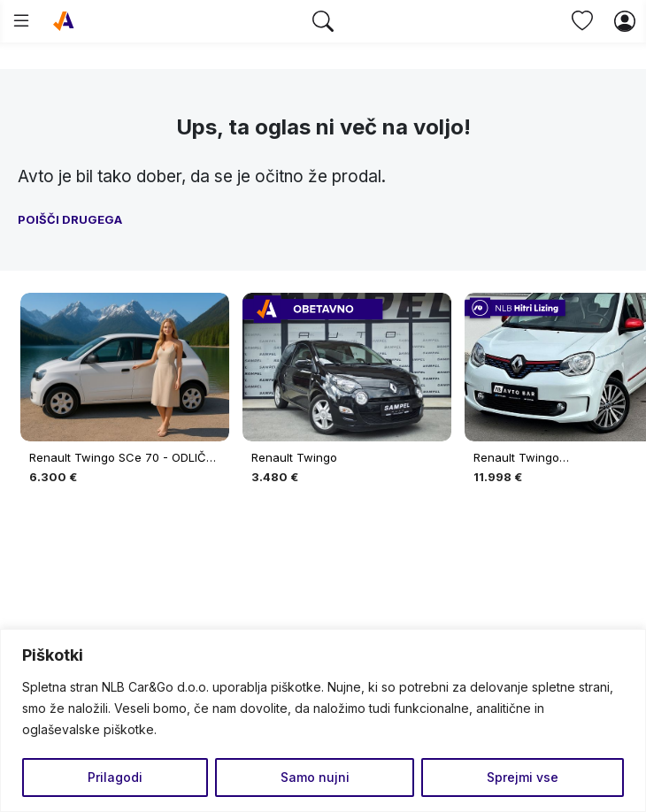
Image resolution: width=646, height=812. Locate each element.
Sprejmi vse (523, 777)
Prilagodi (115, 777)
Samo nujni (315, 777)
